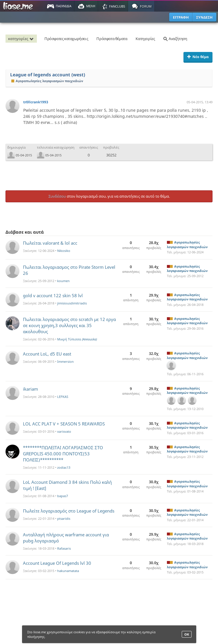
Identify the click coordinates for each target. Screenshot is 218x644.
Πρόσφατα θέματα (112, 39)
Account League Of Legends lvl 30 (57, 563)
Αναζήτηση (175, 39)
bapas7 (63, 496)
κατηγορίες (22, 39)
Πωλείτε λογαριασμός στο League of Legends (69, 511)
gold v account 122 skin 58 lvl (53, 295)
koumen (63, 281)
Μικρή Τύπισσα (77, 339)
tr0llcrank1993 (36, 102)
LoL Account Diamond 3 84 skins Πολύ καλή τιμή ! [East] (67, 485)
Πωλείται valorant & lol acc (50, 243)
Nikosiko (64, 251)
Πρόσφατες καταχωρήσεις (66, 39)
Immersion (65, 361)
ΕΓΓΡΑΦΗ (181, 17)
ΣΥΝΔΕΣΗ (204, 17)
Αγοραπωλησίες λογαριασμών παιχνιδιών (47, 81)
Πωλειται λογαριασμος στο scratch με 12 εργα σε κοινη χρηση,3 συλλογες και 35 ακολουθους (69, 325)
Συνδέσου (57, 196)
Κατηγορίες (145, 39)
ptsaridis (64, 518)
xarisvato (64, 431)
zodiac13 (64, 467)
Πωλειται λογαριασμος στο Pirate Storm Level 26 (69, 270)
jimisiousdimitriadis (72, 303)
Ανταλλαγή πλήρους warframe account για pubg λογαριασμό (66, 538)
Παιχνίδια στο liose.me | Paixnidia (19, 6)
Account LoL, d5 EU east (47, 354)
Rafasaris (64, 548)
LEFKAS (63, 397)
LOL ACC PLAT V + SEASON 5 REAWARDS (64, 424)
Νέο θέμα (198, 57)
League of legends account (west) (48, 75)
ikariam (30, 389)
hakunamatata (68, 571)
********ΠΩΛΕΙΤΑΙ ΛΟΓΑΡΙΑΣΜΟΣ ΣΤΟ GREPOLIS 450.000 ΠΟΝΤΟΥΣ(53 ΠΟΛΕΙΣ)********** (63, 454)
